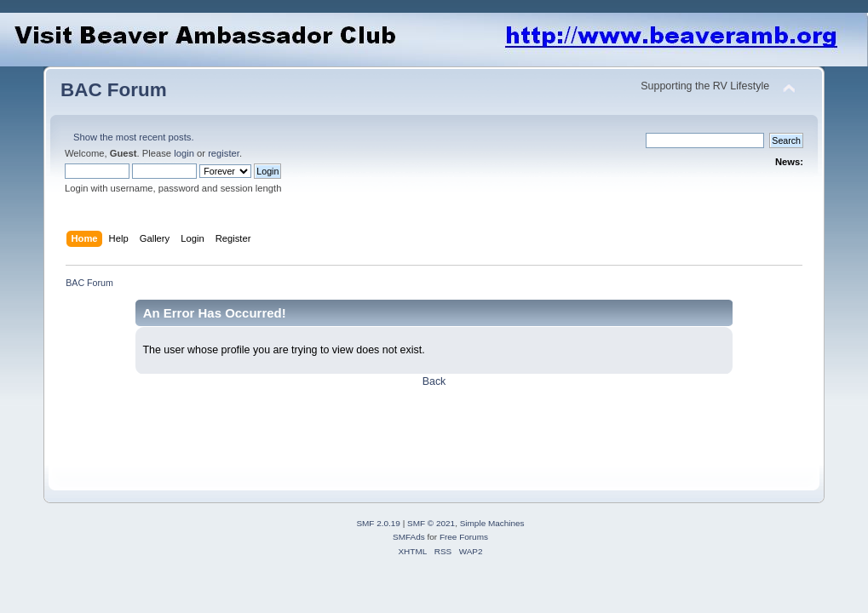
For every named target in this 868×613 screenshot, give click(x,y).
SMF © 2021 (431, 523)
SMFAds (409, 537)
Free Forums (464, 537)
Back (434, 381)
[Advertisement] (371, 427)
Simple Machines (492, 523)
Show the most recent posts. (134, 137)
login (184, 153)
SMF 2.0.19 (378, 523)
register (224, 153)
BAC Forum (114, 90)
